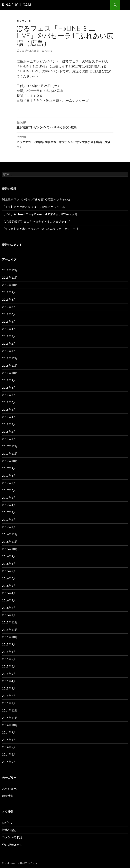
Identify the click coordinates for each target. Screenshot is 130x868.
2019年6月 (9, 314)
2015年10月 (10, 637)
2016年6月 (9, 578)
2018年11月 (10, 366)
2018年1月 (9, 439)
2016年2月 (9, 608)
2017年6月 (9, 490)
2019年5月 (9, 322)
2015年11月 (10, 630)
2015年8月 (9, 652)
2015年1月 (9, 703)
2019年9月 (9, 292)
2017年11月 (10, 454)
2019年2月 (9, 344)
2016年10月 (10, 549)
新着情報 (8, 796)
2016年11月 (10, 542)
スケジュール (24, 21)
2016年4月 (9, 593)
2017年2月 (9, 520)
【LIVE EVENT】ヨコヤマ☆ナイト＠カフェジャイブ (36, 221)
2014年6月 (9, 754)
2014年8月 (9, 740)
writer (49, 51)
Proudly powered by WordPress (19, 863)
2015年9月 (9, 644)
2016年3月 (9, 600)
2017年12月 (10, 446)
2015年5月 (9, 674)
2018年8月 (9, 388)
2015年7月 (9, 659)
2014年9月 (9, 732)
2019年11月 (10, 277)
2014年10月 (10, 725)
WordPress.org (12, 844)
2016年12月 (10, 534)
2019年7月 (9, 307)
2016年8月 (9, 564)
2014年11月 (10, 718)
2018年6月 (9, 402)
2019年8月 (9, 299)
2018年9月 (9, 380)
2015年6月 (9, 666)
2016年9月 (9, 556)
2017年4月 (9, 505)
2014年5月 (9, 762)
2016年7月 (9, 571)
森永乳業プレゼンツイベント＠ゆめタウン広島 (65, 125)
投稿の (9, 830)
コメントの (12, 837)
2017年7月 (9, 483)
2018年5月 (9, 410)
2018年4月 (9, 417)
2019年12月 (10, 270)
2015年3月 (9, 688)
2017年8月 (9, 476)
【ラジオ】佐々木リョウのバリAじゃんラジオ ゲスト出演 (40, 229)
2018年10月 (10, 373)
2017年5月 (9, 498)
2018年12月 (10, 358)
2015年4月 (9, 681)
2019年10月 (10, 285)
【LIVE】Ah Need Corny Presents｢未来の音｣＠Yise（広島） (41, 214)
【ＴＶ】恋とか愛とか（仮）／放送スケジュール (34, 207)
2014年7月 (9, 747)
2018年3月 (9, 424)
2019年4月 (9, 329)
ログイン (8, 822)
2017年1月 (9, 527)
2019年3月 (9, 336)
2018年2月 (9, 432)
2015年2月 (9, 696)
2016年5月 (9, 586)
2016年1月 (9, 615)
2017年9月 (9, 468)
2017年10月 (10, 461)
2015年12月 (10, 622)
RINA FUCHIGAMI (17, 5)
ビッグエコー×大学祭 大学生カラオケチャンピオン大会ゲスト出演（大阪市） (65, 142)
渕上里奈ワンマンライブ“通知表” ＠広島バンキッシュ (36, 199)
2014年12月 (10, 710)
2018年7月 (9, 395)
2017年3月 (9, 512)
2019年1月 (9, 351)
